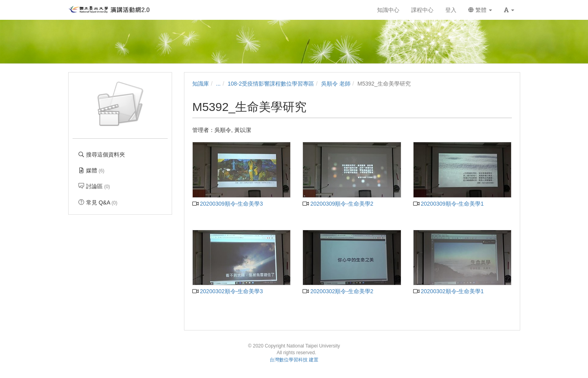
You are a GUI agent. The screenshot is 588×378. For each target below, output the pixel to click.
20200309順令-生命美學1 (448, 204)
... (218, 84)
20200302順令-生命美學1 (448, 291)
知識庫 (201, 84)
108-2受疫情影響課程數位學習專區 (271, 84)
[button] (509, 10)
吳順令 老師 (336, 84)
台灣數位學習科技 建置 (294, 360)
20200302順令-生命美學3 (228, 291)
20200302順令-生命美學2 (338, 291)
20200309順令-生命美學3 (228, 204)
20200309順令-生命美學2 (338, 204)
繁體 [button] (480, 10)
